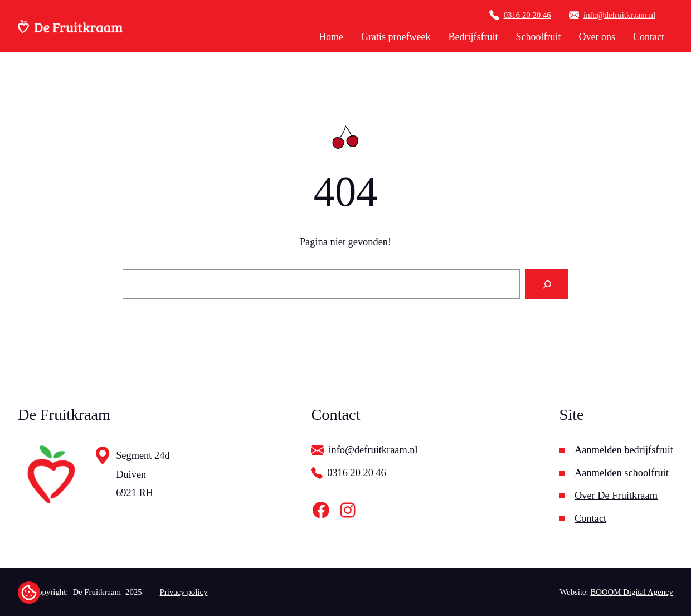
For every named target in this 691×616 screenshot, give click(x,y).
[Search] (547, 284)
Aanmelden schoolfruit (622, 473)
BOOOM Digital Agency (632, 592)
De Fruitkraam (97, 592)
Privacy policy (184, 592)
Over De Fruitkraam (616, 496)
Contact (590, 518)
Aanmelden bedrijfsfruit (624, 450)
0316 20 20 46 (527, 15)
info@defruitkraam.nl (619, 15)
